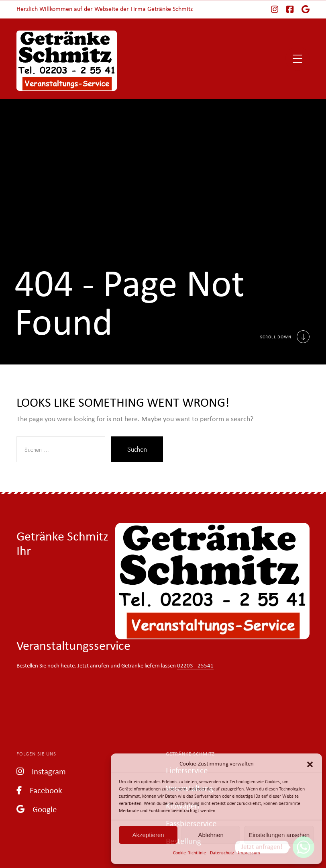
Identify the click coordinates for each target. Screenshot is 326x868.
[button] (310, 764)
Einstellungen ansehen (279, 835)
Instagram (41, 771)
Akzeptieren (148, 835)
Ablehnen (211, 835)
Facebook (39, 790)
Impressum (249, 853)
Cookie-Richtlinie (189, 853)
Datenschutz (222, 853)
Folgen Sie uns (36, 754)
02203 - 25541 (195, 666)
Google (37, 809)
